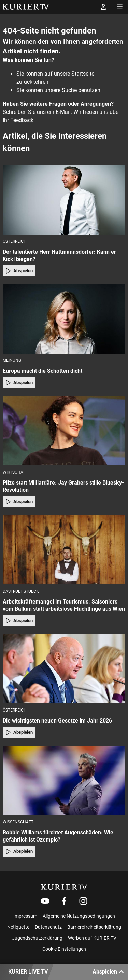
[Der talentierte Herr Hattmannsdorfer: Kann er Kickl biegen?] (64, 200)
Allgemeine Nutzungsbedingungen (79, 916)
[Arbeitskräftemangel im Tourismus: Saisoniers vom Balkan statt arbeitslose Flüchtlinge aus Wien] (64, 550)
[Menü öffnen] (120, 7)
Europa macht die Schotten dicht (42, 371)
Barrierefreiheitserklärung (94, 927)
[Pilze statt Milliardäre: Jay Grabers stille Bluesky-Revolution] (64, 431)
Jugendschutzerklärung (37, 938)
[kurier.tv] (64, 887)
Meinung (12, 360)
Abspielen (19, 271)
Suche (69, 90)
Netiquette (18, 927)
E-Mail (63, 112)
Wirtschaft (15, 472)
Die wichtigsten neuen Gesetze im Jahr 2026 (57, 721)
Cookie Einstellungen (64, 949)
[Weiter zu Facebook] (64, 901)
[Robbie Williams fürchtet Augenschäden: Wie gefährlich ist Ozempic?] (64, 781)
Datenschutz (48, 927)
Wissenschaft (18, 822)
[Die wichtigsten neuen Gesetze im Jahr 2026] (64, 669)
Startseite (83, 74)
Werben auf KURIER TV (92, 938)
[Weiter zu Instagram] (83, 901)
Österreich (15, 241)
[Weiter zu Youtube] (45, 901)
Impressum (25, 916)
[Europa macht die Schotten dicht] (64, 319)
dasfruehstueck (21, 591)
